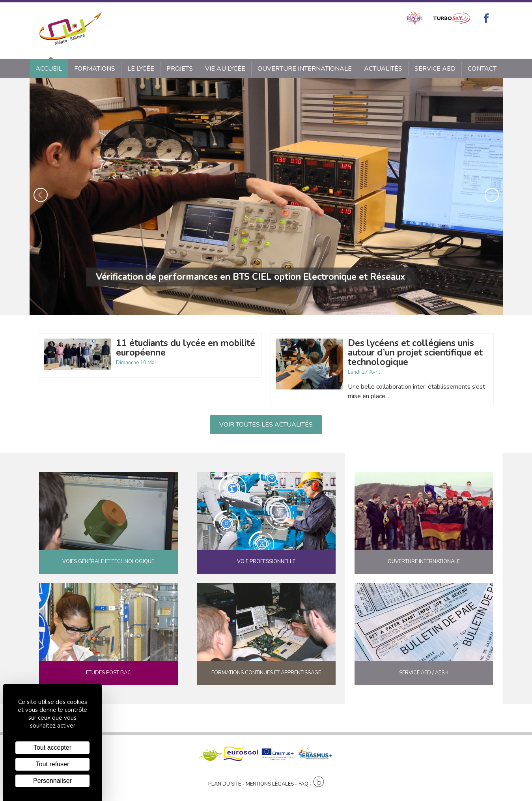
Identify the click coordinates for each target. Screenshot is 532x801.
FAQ (303, 784)
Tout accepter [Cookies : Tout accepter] (52, 748)
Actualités (383, 69)
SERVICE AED (435, 69)
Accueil (49, 69)
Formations (95, 69)
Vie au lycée (225, 69)
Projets (180, 69)
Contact (482, 69)
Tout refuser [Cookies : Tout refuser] (52, 764)
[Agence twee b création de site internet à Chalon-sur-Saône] (319, 782)
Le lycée (141, 69)
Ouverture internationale (305, 69)
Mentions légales (270, 784)
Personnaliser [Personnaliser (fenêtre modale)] (52, 781)
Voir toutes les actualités (266, 425)
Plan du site (225, 784)
